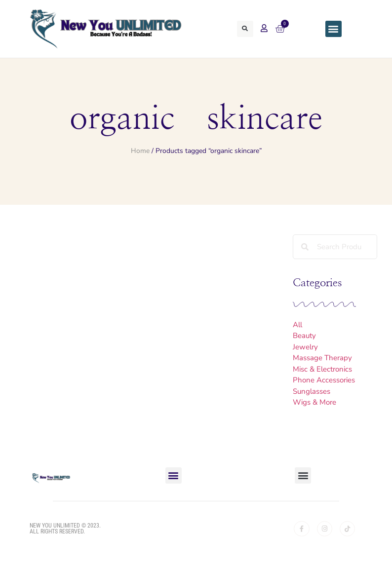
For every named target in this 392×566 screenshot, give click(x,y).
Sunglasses (312, 391)
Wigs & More (314, 402)
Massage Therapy (322, 358)
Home (140, 151)
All (297, 325)
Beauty (304, 336)
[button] (245, 29)
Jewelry (305, 347)
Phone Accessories (324, 380)
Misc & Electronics (322, 369)
